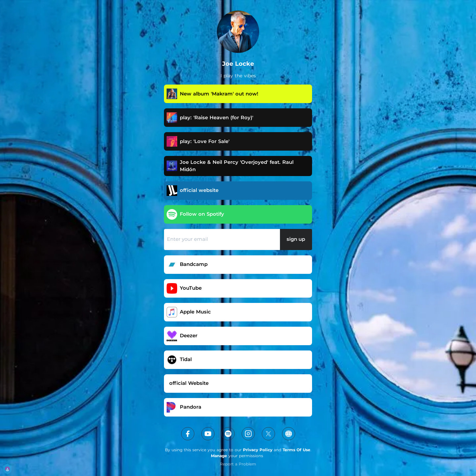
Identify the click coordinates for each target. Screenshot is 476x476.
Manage (219, 456)
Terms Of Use (297, 450)
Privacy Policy (258, 450)
